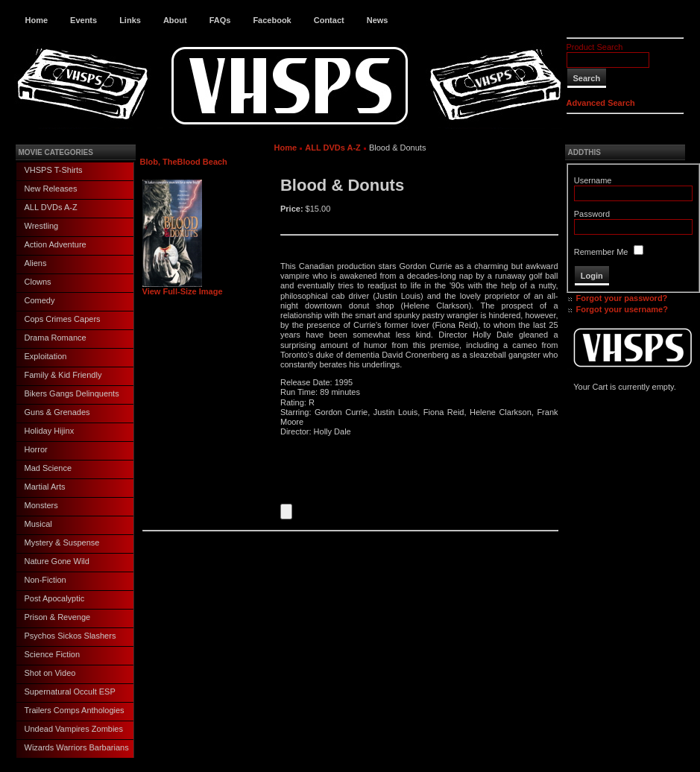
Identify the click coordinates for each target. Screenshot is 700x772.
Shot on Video (50, 673)
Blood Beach (202, 162)
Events (83, 20)
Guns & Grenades (57, 412)
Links (130, 20)
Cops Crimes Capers (63, 319)
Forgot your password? (622, 298)
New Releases (51, 189)
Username (593, 180)
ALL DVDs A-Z (51, 207)
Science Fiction (53, 654)
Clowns (38, 282)
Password (592, 214)
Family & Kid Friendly (63, 375)
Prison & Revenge (58, 617)
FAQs (220, 20)
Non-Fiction (45, 580)
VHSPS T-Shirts (54, 170)
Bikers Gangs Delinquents (72, 393)
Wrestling (42, 226)
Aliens (36, 263)
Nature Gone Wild (57, 561)
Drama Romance (56, 338)
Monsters (41, 505)
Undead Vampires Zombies (74, 729)
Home (37, 20)
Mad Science (48, 468)
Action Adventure (56, 244)
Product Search (595, 47)
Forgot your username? (622, 309)
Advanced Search (601, 103)
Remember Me (601, 252)
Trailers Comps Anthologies (75, 710)
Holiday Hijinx (50, 431)
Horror (36, 449)
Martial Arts (45, 487)
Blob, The (159, 162)
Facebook (272, 20)
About (175, 20)
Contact (329, 20)
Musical (38, 524)
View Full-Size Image (183, 288)
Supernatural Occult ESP (70, 692)
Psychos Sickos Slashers (70, 636)
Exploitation (46, 356)
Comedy (40, 300)
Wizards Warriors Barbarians (77, 747)
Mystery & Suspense (62, 542)
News (378, 20)
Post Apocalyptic (55, 598)
